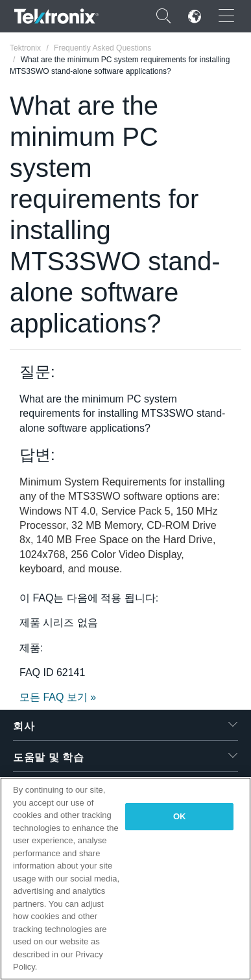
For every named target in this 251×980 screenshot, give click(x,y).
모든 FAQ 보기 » (58, 697)
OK (180, 816)
